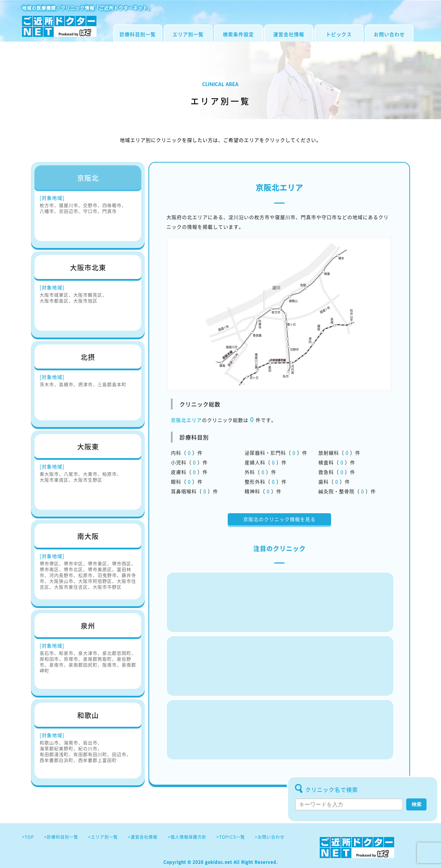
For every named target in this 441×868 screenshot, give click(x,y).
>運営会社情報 (143, 837)
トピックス (339, 34)
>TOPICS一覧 (231, 837)
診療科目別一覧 (138, 34)
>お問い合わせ (270, 837)
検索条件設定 (238, 34)
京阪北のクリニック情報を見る (279, 519)
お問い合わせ (389, 34)
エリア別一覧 (188, 34)
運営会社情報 (289, 34)
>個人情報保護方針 (187, 837)
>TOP (28, 837)
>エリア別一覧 (103, 837)
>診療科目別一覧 (61, 837)
